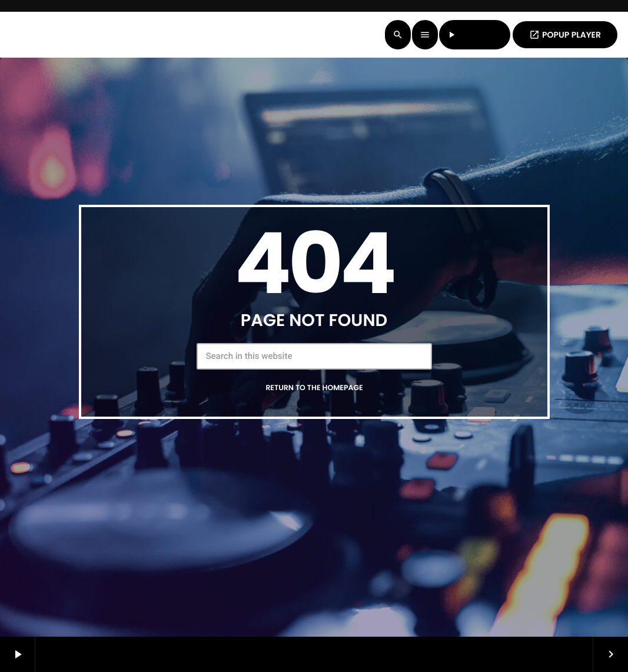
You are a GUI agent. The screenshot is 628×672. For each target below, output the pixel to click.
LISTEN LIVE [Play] (475, 35)
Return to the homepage (314, 388)
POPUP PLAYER (565, 35)
